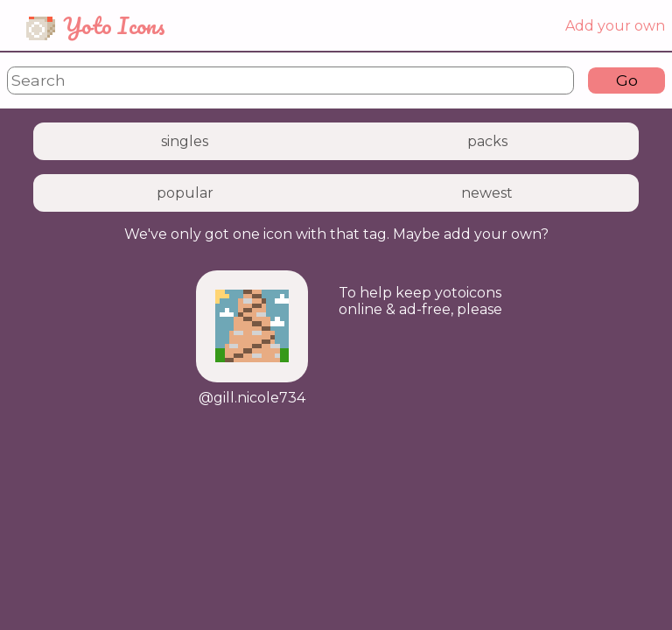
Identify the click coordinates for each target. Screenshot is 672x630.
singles (185, 141)
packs (487, 141)
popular (185, 193)
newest (487, 193)
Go (627, 80)
